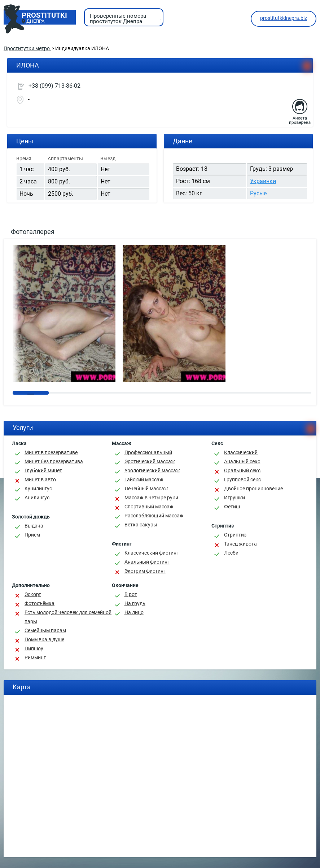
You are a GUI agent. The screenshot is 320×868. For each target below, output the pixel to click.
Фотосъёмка (40, 603)
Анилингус (37, 498)
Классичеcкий (241, 452)
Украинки (263, 181)
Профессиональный (148, 452)
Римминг (35, 657)
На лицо (134, 612)
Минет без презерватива (54, 461)
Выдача (34, 526)
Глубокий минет (43, 470)
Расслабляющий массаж (154, 516)
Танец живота (240, 544)
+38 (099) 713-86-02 (54, 86)
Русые (258, 193)
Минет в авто (40, 479)
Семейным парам (45, 630)
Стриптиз (235, 535)
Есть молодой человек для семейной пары (68, 617)
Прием (32, 535)
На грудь (135, 603)
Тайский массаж (144, 479)
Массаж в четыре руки (151, 498)
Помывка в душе (44, 639)
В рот (131, 594)
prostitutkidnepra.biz (284, 18)
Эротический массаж (150, 461)
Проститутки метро (27, 48)
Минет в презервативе (51, 452)
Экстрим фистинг (145, 571)
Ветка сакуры (141, 525)
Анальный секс (242, 461)
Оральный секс (242, 470)
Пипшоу (34, 648)
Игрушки (234, 498)
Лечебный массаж (146, 489)
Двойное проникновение (253, 489)
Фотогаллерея (33, 232)
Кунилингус (38, 489)
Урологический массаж (152, 470)
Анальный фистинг (147, 562)
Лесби (231, 553)
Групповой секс (242, 479)
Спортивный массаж (149, 507)
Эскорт (33, 594)
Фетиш (232, 507)
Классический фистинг (152, 553)
